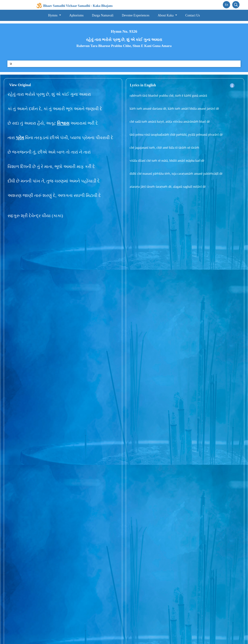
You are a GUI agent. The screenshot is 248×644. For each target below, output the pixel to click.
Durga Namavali (103, 15)
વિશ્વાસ (63, 123)
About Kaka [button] (166, 15)
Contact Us (193, 15)
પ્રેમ (20, 138)
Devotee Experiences (136, 15)
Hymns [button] (53, 15)
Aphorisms (76, 15)
